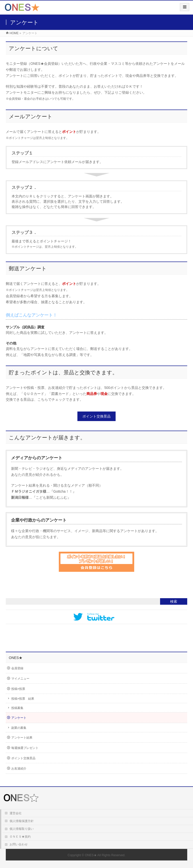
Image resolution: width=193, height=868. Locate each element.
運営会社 (16, 813)
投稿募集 (17, 708)
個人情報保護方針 (22, 821)
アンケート (19, 718)
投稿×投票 (18, 689)
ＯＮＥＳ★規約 (20, 837)
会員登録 (17, 668)
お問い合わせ (19, 844)
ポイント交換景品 (96, 416)
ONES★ (91, 855)
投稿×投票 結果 (23, 699)
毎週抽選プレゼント (25, 748)
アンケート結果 (22, 738)
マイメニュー (20, 679)
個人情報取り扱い (22, 829)
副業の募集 (19, 728)
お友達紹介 (19, 769)
